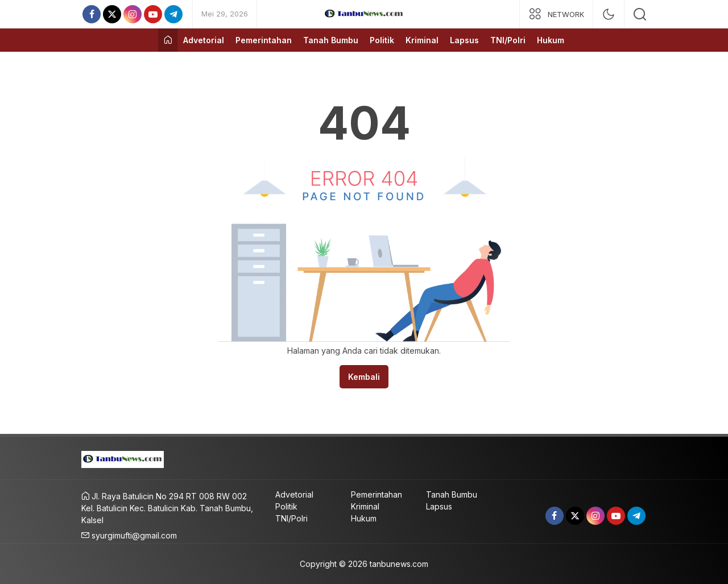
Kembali (364, 377)
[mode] (609, 14)
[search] (640, 14)
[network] (556, 14)
